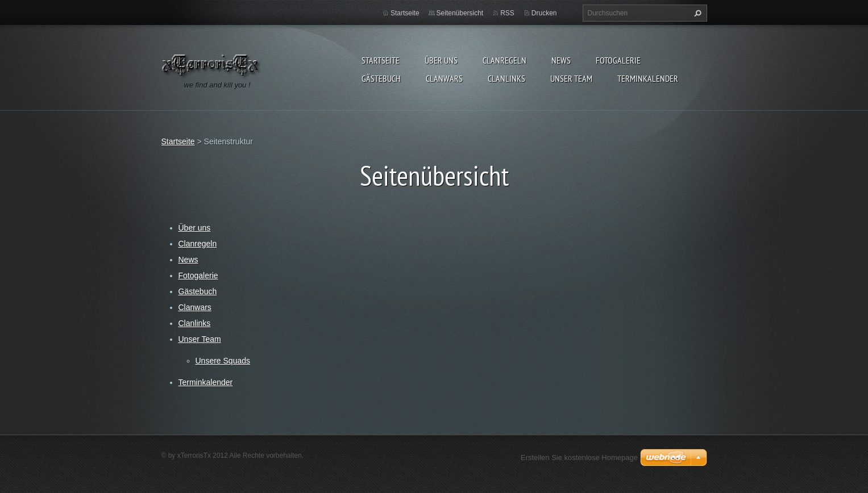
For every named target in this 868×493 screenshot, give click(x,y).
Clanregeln (504, 60)
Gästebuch (381, 78)
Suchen (696, 13)
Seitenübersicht (460, 13)
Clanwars (444, 78)
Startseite (381, 60)
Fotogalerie (618, 60)
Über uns (441, 60)
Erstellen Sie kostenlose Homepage (579, 458)
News (561, 60)
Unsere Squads (223, 361)
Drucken (544, 13)
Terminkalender (648, 78)
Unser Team (571, 78)
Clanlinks (506, 78)
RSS (507, 13)
